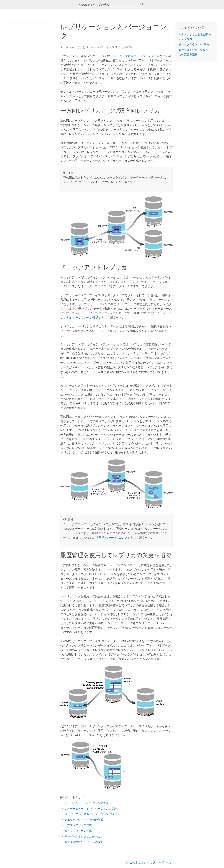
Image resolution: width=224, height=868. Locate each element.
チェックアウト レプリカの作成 (84, 819)
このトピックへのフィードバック (151, 861)
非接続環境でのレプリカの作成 (84, 841)
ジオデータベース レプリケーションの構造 (91, 808)
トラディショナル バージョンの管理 (87, 802)
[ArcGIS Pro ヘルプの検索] (109, 5)
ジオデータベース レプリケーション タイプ (91, 813)
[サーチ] (142, 5)
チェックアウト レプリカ (194, 44)
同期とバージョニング (113, 537)
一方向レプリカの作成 (78, 824)
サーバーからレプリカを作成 (82, 835)
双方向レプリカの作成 (78, 830)
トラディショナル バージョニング (132, 56)
